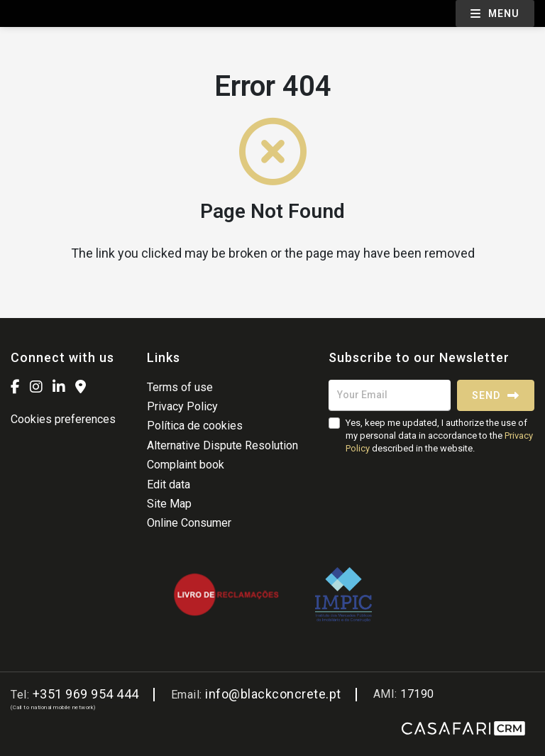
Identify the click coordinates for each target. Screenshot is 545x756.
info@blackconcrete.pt (273, 694)
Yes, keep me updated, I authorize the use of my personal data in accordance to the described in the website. (439, 435)
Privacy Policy (182, 406)
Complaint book (186, 465)
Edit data (169, 484)
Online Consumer (189, 523)
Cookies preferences (63, 419)
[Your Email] (390, 395)
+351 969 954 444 (86, 694)
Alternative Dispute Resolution (222, 445)
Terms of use (180, 387)
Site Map (169, 504)
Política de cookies (195, 426)
